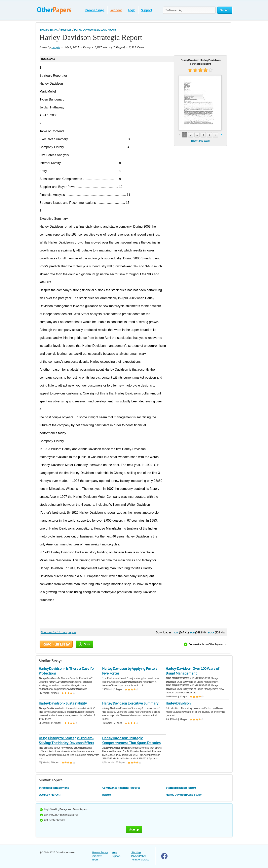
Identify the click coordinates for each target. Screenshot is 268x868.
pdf (192, 632)
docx (211, 632)
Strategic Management (54, 788)
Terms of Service (140, 860)
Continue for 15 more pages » (59, 632)
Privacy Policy (138, 856)
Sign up (134, 829)
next (221, 135)
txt (176, 632)
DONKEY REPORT (50, 795)
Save (84, 644)
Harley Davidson (178, 703)
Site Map (136, 852)
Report (107, 795)
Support (147, 10)
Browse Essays (95, 10)
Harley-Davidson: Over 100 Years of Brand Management (192, 671)
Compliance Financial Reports (121, 788)
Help (114, 852)
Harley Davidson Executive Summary (130, 703)
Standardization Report (181, 788)
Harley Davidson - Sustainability (63, 703)
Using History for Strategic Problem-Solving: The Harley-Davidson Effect (66, 740)
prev (180, 135)
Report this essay (200, 141)
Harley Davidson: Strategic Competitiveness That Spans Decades (131, 740)
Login (132, 10)
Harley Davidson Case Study (184, 795)
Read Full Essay (56, 644)
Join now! (116, 10)
